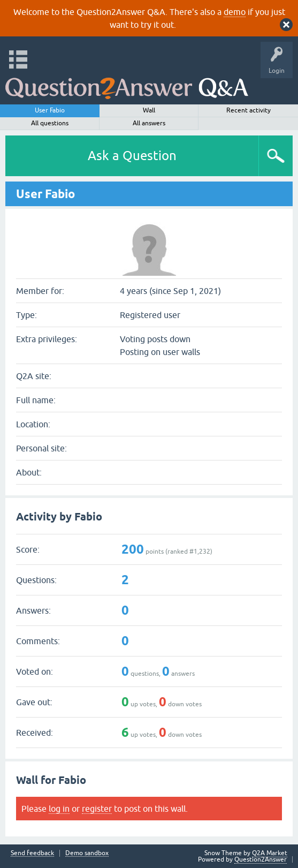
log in (59, 809)
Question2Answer (261, 859)
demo (235, 12)
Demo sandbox (87, 853)
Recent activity (249, 110)
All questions (50, 123)
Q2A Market (270, 853)
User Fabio (50, 110)
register (97, 809)
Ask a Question (132, 156)
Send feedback (32, 853)
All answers (149, 123)
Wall (149, 110)
